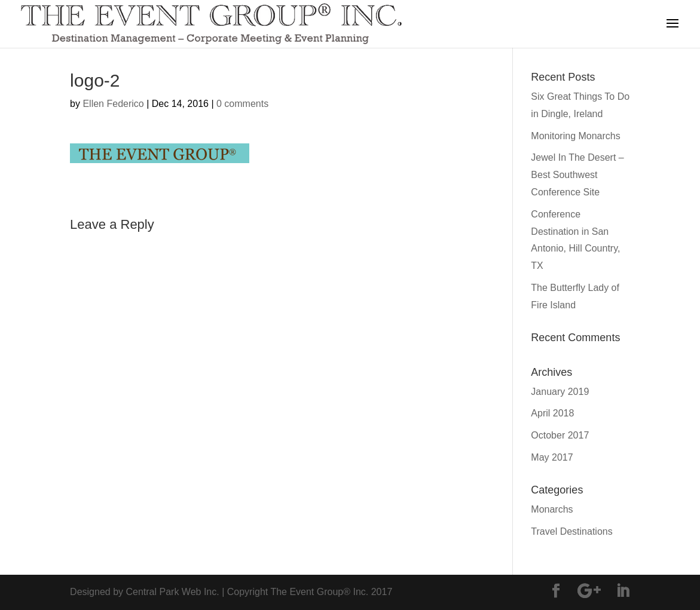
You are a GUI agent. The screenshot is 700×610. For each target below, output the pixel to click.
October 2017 (560, 435)
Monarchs (552, 509)
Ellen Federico (113, 104)
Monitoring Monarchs (575, 136)
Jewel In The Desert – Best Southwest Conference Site (577, 175)
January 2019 (560, 392)
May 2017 (552, 457)
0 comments (242, 104)
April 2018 (552, 413)
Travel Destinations (571, 531)
